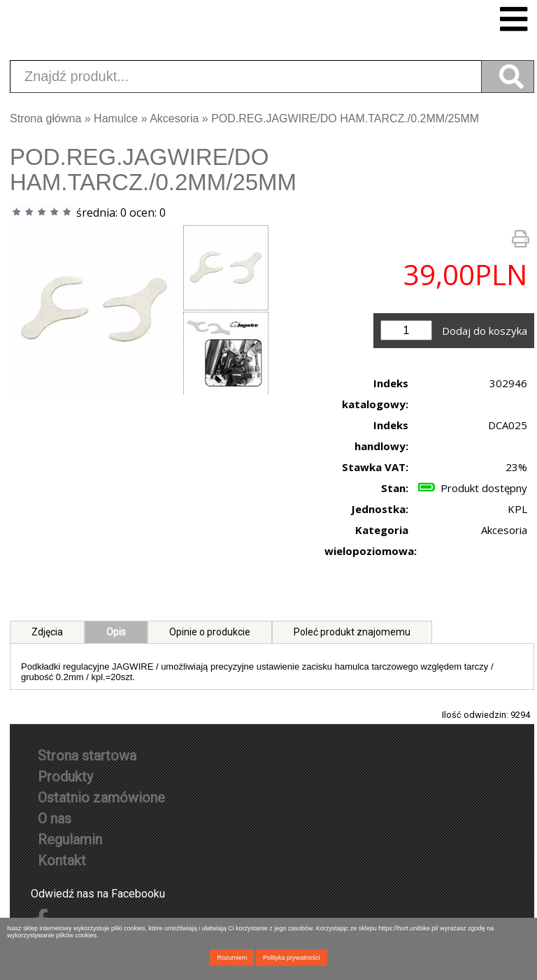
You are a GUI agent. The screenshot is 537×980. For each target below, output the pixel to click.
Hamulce (116, 118)
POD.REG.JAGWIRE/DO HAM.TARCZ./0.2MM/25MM (345, 118)
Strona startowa (87, 756)
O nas (55, 819)
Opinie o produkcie (210, 632)
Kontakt (62, 860)
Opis (116, 632)
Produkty (65, 777)
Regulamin (70, 840)
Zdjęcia (47, 632)
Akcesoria (174, 118)
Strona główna (45, 118)
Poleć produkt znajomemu (352, 632)
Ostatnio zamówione (101, 798)
